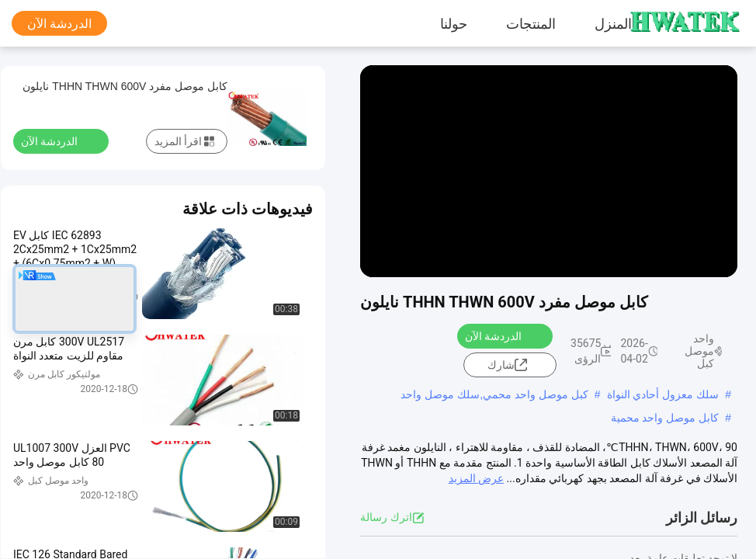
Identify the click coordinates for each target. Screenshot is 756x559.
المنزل (613, 23)
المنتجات (531, 23)
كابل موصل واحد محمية (665, 418)
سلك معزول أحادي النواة (663, 394)
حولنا (454, 23)
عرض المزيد (476, 478)
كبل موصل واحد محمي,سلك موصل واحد (494, 394)
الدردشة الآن (59, 24)
